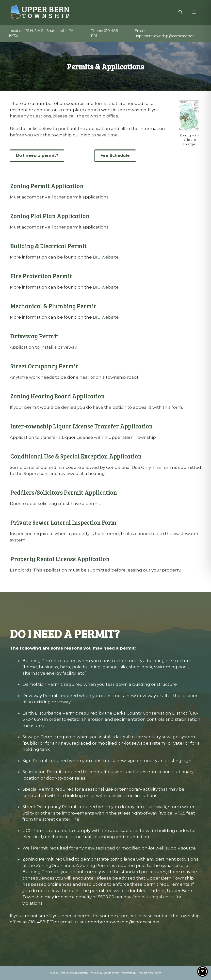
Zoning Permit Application (47, 186)
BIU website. (106, 257)
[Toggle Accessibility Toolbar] (203, 972)
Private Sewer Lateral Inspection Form (63, 522)
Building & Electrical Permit (49, 246)
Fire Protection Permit (41, 276)
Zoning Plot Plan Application (50, 216)
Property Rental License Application (60, 559)
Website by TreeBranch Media (142, 973)
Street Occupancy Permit (44, 366)
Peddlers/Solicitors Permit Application (64, 492)
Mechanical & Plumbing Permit (53, 306)
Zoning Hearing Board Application (57, 396)
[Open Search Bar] (180, 12)
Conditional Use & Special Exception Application (76, 456)
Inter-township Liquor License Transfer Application (81, 426)
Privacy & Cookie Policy (105, 973)
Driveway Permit (34, 336)
